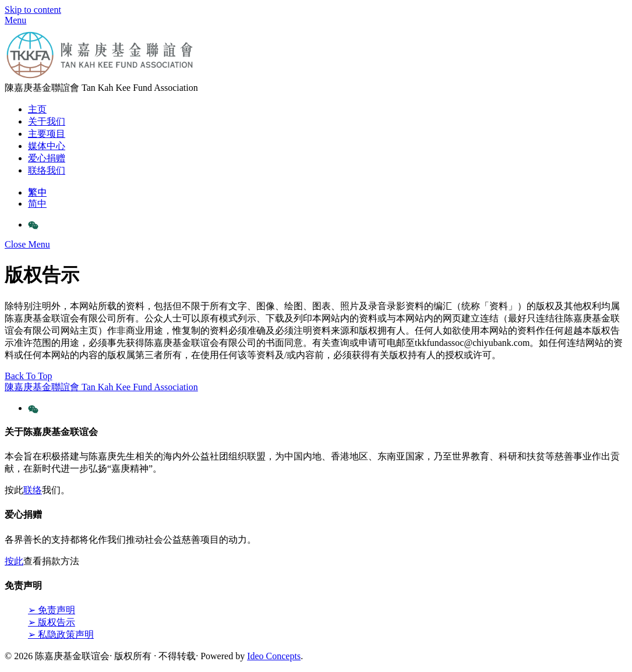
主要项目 (47, 134)
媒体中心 (47, 146)
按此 (14, 561)
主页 (37, 109)
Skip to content (33, 10)
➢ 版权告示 (52, 622)
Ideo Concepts (274, 656)
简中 (37, 204)
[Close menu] (27, 244)
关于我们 (47, 121)
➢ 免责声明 (52, 610)
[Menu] (15, 20)
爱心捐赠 (47, 158)
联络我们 (47, 170)
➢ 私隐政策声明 (61, 634)
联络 (33, 490)
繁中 (37, 192)
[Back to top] (29, 376)
